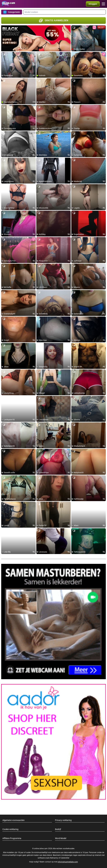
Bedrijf (58, 829)
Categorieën (12, 12)
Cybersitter (65, 858)
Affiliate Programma (12, 838)
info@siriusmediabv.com (68, 862)
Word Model (61, 838)
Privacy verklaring (63, 820)
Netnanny (54, 858)
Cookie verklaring (10, 829)
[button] (93, 4)
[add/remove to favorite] (74, 28)
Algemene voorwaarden (13, 820)
